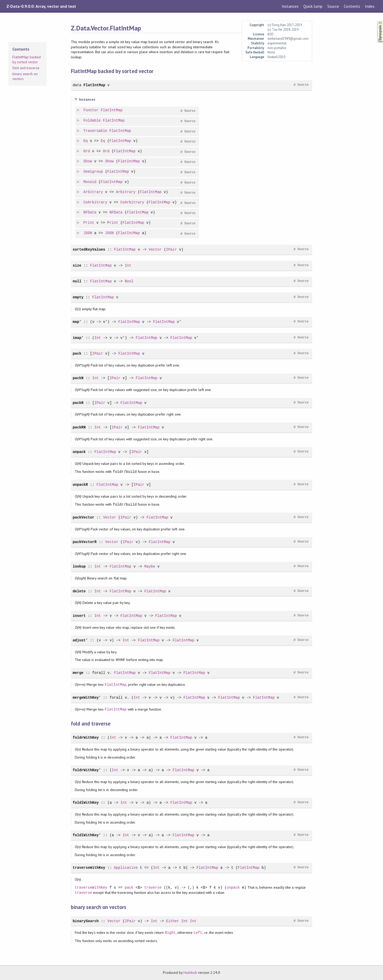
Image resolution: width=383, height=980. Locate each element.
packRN (79, 427)
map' (77, 322)
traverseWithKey (89, 868)
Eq (86, 141)
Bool (129, 281)
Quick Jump (313, 6)
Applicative (126, 868)
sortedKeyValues (89, 249)
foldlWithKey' (87, 835)
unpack (79, 452)
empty (78, 297)
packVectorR (85, 542)
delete (79, 591)
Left (198, 933)
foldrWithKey (86, 738)
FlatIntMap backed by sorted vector (27, 60)
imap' (78, 338)
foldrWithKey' (87, 770)
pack (77, 353)
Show (88, 161)
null (77, 281)
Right (170, 933)
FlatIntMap (94, 85)
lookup (79, 566)
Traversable (95, 131)
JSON (88, 233)
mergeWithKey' (87, 698)
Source (333, 6)
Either (173, 921)
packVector (84, 517)
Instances (290, 6)
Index (370, 6)
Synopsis (376, 21)
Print (89, 223)
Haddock (190, 973)
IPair (171, 249)
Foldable (92, 121)
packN (78, 378)
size (77, 265)
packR (78, 403)
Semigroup (93, 172)
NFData (90, 213)
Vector (155, 249)
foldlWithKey (86, 803)
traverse (153, 887)
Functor (91, 110)
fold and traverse (26, 68)
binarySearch (86, 921)
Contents (352, 6)
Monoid (90, 182)
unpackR (80, 485)
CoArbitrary (95, 202)
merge (78, 673)
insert (79, 616)
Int (128, 265)
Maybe (150, 566)
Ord (87, 151)
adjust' (80, 640)
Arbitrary (93, 192)
